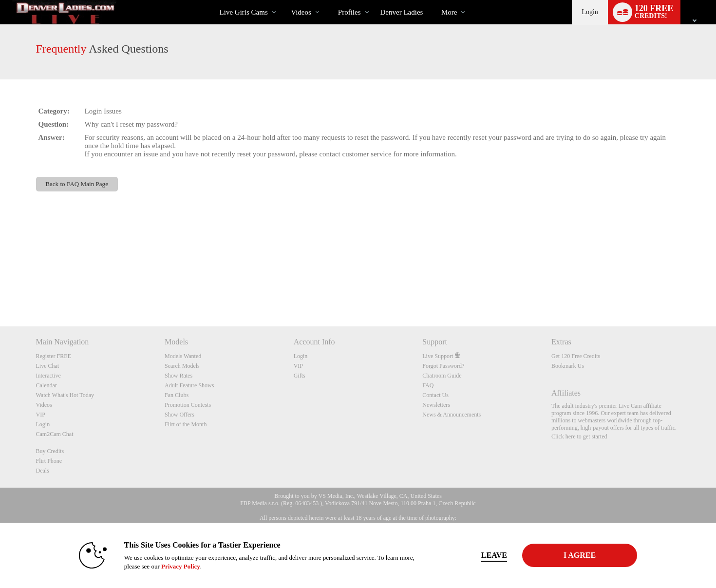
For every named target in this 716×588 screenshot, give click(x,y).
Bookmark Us (568, 366)
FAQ (428, 385)
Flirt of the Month (186, 424)
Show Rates (179, 376)
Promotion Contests (188, 405)
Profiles (349, 12)
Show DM (0, 290)
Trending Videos (283, 0)
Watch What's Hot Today (65, 395)
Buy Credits (50, 451)
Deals (43, 471)
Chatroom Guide (442, 376)
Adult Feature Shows (189, 385)
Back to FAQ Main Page (77, 184)
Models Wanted (183, 356)
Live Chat (48, 366)
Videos (301, 12)
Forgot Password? (443, 366)
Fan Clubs (177, 395)
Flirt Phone (49, 461)
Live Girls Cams (244, 12)
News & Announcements (452, 415)
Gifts (300, 376)
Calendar (47, 385)
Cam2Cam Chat (55, 434)
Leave (494, 555)
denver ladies (402, 12)
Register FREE (54, 356)
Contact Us (435, 395)
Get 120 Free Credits (576, 356)
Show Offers (179, 415)
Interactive (48, 376)
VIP (41, 415)
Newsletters (436, 405)
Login (590, 12)
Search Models (182, 366)
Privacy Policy (181, 566)
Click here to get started (579, 436)
